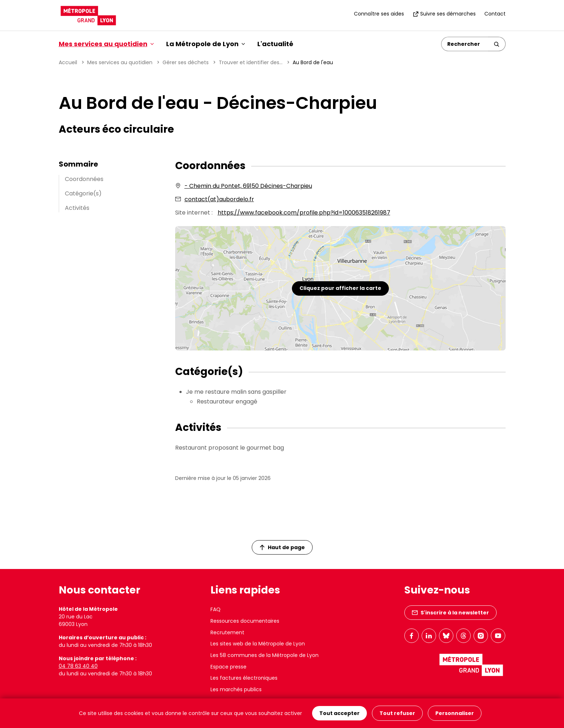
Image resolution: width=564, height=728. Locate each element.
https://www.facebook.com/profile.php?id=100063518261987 (304, 213)
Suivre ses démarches (444, 14)
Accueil (68, 62)
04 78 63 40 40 (78, 666)
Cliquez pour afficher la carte (340, 288)
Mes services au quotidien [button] (106, 44)
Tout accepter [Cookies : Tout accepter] (339, 713)
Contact (495, 14)
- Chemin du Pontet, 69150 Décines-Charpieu (248, 186)
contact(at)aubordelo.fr (219, 199)
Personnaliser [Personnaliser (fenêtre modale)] (455, 713)
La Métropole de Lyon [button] (206, 44)
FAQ (216, 609)
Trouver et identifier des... (251, 62)
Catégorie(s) (83, 193)
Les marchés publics (236, 689)
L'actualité (275, 44)
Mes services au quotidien (120, 62)
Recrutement (227, 632)
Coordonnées (84, 179)
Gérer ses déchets (186, 62)
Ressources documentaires (245, 621)
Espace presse (228, 667)
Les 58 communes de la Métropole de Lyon (265, 655)
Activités (77, 208)
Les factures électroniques (244, 678)
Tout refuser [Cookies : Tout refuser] (397, 713)
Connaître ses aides (379, 14)
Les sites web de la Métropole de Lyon (258, 644)
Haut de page (282, 547)
